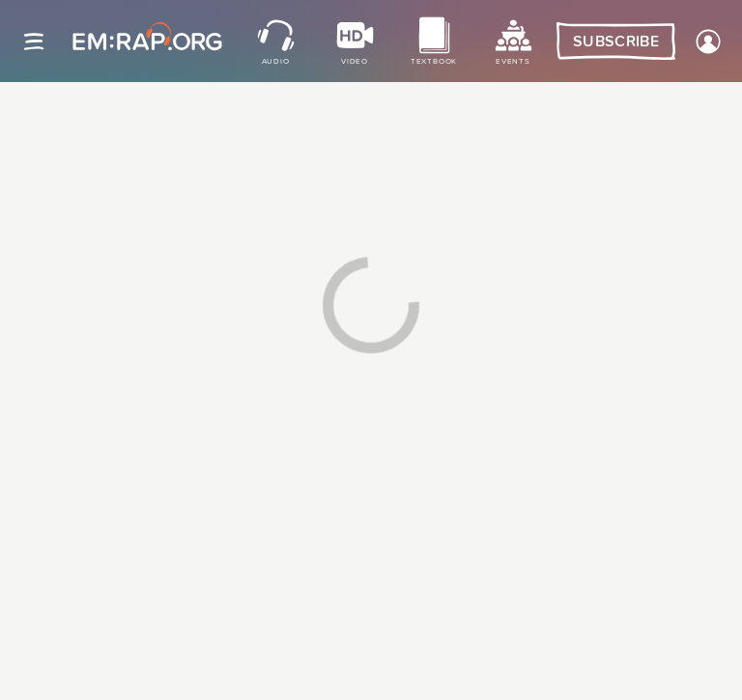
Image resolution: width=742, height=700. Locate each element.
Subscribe (616, 42)
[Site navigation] (34, 42)
